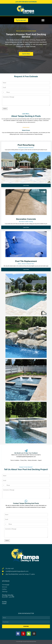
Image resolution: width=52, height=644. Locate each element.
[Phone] (26, 92)
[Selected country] (3, 92)
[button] (43, 20)
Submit (5, 109)
